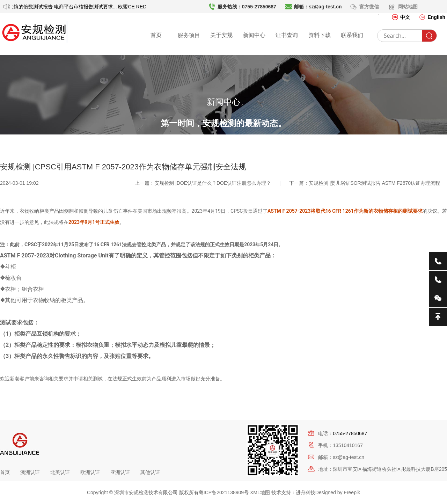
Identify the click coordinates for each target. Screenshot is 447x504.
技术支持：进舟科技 (293, 492)
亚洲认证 (120, 472)
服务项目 (189, 35)
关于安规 (221, 35)
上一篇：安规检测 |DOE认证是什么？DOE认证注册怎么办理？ (204, 214)
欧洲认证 (90, 472)
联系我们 (352, 35)
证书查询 (287, 35)
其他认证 (150, 472)
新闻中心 (254, 35)
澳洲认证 (30, 472)
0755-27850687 (350, 433)
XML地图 (260, 492)
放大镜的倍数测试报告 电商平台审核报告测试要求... (64, 7)
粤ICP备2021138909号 (224, 492)
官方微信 (370, 7)
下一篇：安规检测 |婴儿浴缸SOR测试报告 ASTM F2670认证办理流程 (365, 214)
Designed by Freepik (338, 492)
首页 (156, 35)
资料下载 (320, 35)
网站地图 (408, 7)
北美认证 (60, 472)
